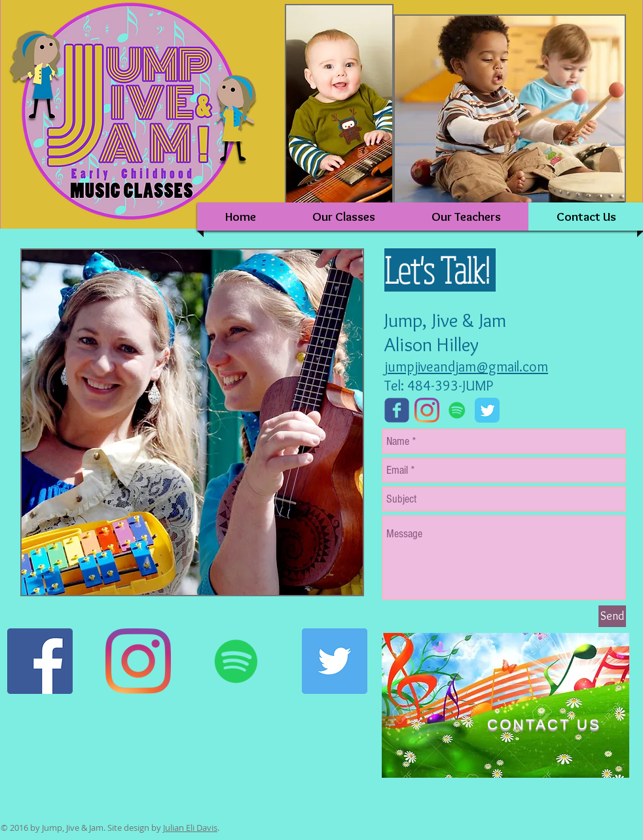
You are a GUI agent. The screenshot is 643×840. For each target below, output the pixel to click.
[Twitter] (335, 661)
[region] (505, 705)
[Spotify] (457, 410)
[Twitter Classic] (487, 410)
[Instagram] (427, 410)
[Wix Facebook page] (397, 410)
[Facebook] (40, 661)
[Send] (612, 616)
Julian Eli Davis (190, 828)
